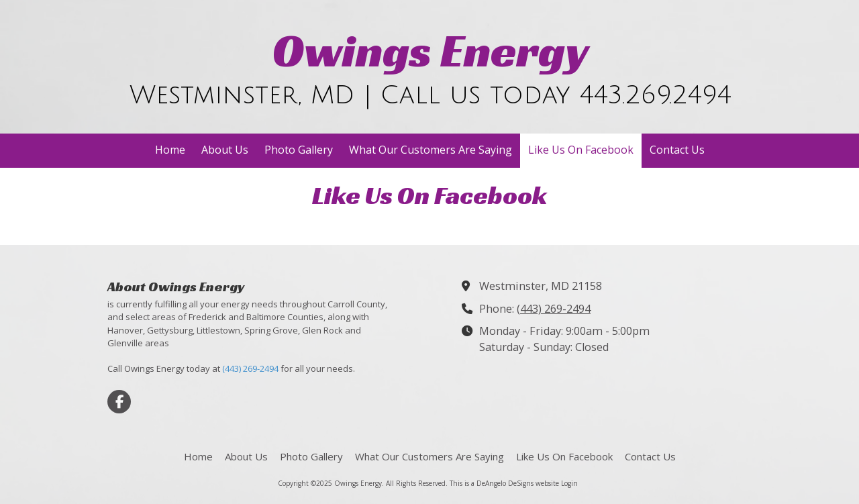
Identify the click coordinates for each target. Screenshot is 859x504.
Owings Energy (431, 51)
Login (569, 483)
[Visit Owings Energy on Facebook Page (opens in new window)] (119, 402)
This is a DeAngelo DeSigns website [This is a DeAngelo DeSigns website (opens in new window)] (504, 483)
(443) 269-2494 (250, 368)
